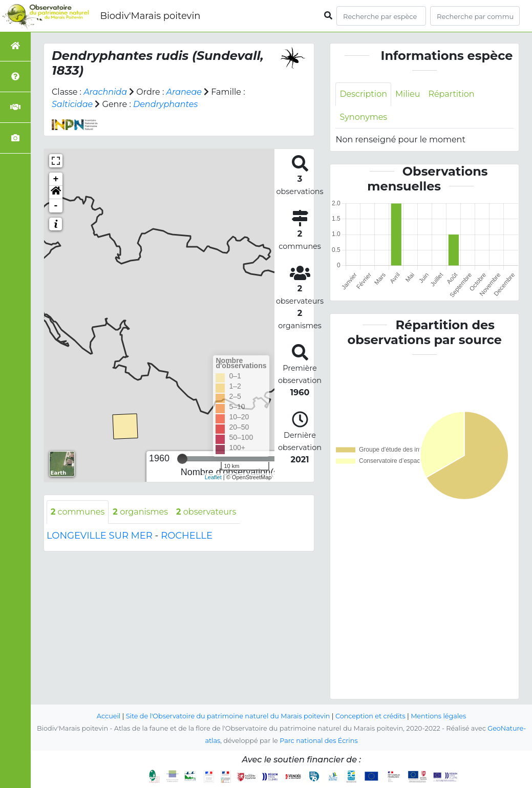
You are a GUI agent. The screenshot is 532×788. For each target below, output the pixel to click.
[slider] (182, 459)
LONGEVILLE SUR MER (100, 536)
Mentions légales (439, 717)
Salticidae (72, 104)
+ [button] (56, 179)
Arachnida (105, 92)
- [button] (56, 206)
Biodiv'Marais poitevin (150, 16)
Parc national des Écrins (319, 741)
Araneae (184, 92)
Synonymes (363, 117)
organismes (141, 512)
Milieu (408, 94)
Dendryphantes (166, 104)
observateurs (207, 512)
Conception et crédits (370, 717)
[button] (56, 193)
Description (363, 94)
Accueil (108, 717)
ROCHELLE (187, 536)
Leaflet (213, 477)
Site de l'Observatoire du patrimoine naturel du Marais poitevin (228, 717)
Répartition (452, 94)
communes (78, 512)
